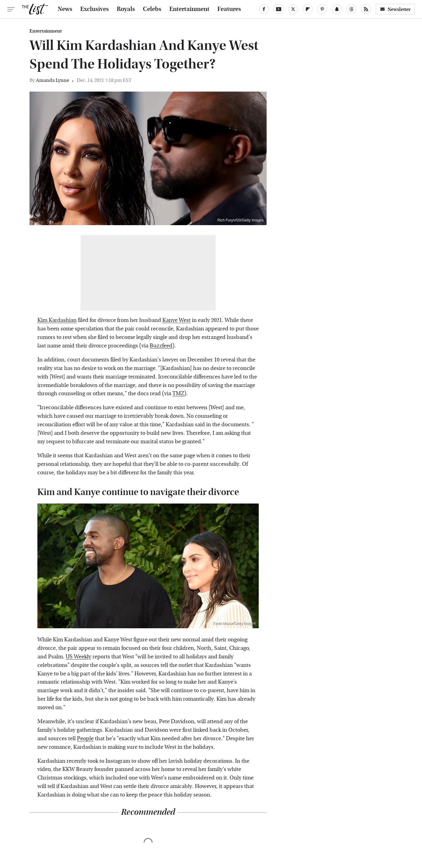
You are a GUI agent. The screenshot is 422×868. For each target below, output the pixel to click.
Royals (126, 9)
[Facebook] (264, 9)
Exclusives (95, 9)
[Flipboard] (308, 9)
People (85, 739)
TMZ (178, 394)
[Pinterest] (322, 9)
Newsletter (395, 9)
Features (229, 9)
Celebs (152, 9)
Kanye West (176, 320)
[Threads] (351, 9)
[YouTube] (278, 9)
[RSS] (366, 9)
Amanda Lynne (52, 80)
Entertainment (189, 9)
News (65, 9)
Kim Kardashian (57, 320)
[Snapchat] (337, 9)
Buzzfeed (161, 346)
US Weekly (78, 657)
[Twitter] (293, 9)
